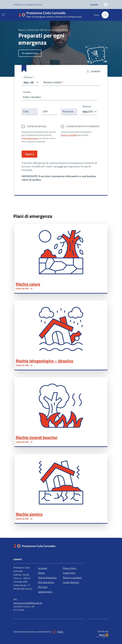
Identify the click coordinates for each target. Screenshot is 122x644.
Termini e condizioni (72, 578)
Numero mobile (53, 82)
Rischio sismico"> (61, 482)
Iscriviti (94, 5)
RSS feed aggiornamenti (45, 589)
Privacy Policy (70, 568)
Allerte (41, 573)
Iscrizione (43, 568)
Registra (29, 154)
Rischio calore (28, 284)
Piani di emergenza (47, 578)
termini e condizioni (69, 135)
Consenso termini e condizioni (83, 126)
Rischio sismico (29, 514)
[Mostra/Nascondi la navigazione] (3, 15)
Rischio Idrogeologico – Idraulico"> (61, 329)
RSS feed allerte (46, 582)
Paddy (58, 632)
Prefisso (29, 77)
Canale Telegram (71, 582)
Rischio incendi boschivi (36, 437)
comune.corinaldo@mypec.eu (28, 603)
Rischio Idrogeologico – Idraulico (44, 361)
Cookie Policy (69, 573)
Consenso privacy (37, 126)
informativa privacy (30, 138)
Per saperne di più (30, 53)
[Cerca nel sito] (105, 15)
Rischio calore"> (61, 252)
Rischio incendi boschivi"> (61, 406)
